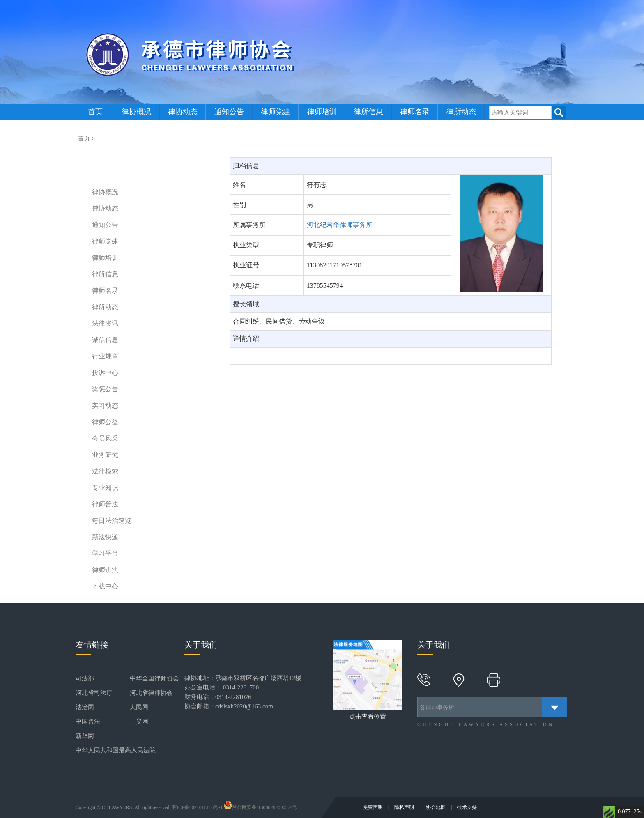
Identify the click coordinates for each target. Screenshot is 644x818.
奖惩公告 (105, 389)
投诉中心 (105, 373)
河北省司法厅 (94, 693)
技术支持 (467, 807)
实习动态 (105, 406)
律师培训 (322, 112)
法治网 (85, 707)
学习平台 (105, 553)
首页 (95, 112)
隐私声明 (405, 807)
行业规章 (105, 356)
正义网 (139, 721)
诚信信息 (105, 340)
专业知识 (105, 488)
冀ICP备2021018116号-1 (197, 807)
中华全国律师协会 (154, 678)
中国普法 (88, 721)
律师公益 (105, 422)
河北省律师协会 (151, 693)
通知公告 (229, 112)
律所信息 (368, 112)
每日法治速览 (112, 520)
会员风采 (105, 438)
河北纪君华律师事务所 (340, 225)
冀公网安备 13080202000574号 (261, 807)
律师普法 (105, 504)
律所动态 (461, 112)
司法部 (85, 678)
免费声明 (374, 807)
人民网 (139, 707)
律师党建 (276, 112)
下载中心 (105, 586)
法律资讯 (105, 323)
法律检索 (105, 471)
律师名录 (415, 112)
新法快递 (105, 537)
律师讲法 (105, 570)
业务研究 (105, 455)
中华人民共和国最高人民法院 (116, 750)
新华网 (85, 736)
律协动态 (183, 112)
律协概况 (136, 112)
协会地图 (436, 807)
